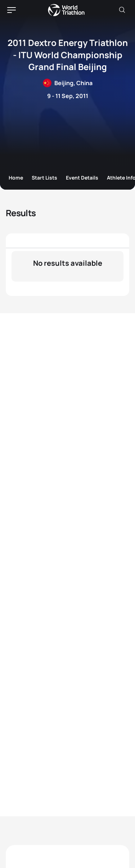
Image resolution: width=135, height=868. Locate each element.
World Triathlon (66, 10)
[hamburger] (12, 10)
